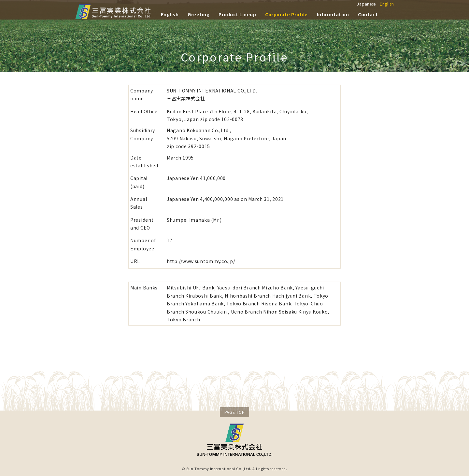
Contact (368, 14)
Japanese (366, 4)
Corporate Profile (286, 14)
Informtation (333, 14)
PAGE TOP (235, 412)
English (387, 4)
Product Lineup (237, 14)
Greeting (199, 14)
